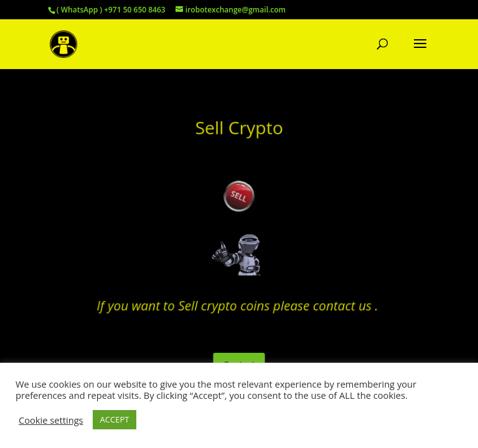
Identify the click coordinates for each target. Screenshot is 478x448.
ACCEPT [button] (115, 419)
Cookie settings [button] (51, 420)
